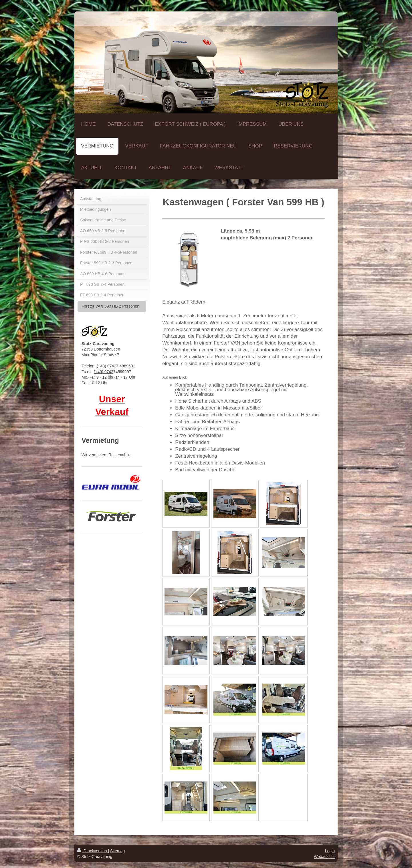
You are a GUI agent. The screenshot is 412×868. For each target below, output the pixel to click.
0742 (109, 372)
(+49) (99, 372)
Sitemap (117, 851)
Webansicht (324, 857)
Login (330, 851)
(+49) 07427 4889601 (116, 366)
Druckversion (93, 851)
